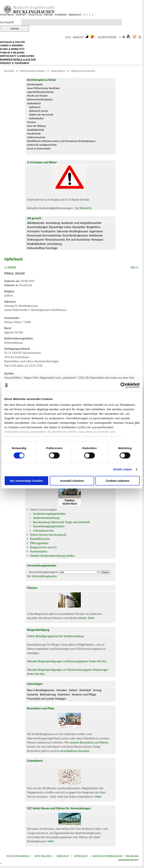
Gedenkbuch (58, 71)
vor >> (135, 267)
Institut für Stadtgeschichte (42, 145)
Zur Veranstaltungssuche (42, 576)
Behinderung (48, 694)
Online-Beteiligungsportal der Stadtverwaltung (55, 636)
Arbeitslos (64, 694)
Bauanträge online (60, 227)
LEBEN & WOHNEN (12, 45)
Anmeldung (53, 223)
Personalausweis (55, 240)
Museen (31, 122)
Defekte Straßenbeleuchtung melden (52, 556)
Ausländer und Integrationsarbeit (81, 223)
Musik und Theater (37, 96)
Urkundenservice (43, 531)
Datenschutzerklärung (107, 856)
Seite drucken (43, 856)
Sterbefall (85, 690)
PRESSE (48, 15)
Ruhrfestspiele (35, 84)
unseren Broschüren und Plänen (89, 742)
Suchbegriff (7, 22)
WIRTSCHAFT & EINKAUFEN (17, 56)
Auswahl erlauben (72, 481)
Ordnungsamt (35, 240)
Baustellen (79, 227)
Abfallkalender (36, 223)
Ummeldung (54, 244)
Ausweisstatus (39, 551)
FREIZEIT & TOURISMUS (15, 63)
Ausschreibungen (37, 227)
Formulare (33, 231)
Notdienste (96, 235)
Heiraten (62, 690)
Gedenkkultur (36, 118)
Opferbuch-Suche (38, 111)
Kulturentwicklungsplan (40, 99)
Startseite (9, 71)
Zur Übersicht (83, 208)
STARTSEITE (7, 15)
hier (87, 200)
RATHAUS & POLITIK (13, 42)
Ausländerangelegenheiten (49, 514)
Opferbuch (35, 107)
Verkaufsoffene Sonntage (42, 248)
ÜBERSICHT (75, 15)
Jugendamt (96, 231)
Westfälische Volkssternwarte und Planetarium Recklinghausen (61, 141)
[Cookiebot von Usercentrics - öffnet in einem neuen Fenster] (123, 385)
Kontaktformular (40, 539)
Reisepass (97, 240)
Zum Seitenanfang (18, 856)
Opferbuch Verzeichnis (83, 71)
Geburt (73, 690)
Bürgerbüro (93, 227)
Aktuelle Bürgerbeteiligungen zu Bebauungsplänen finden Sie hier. (67, 661)
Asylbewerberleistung (46, 518)
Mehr (91, 618)
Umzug (97, 690)
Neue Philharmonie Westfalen (43, 88)
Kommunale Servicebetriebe (44, 235)
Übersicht (63, 856)
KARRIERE (61, 15)
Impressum (81, 856)
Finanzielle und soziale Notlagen (46, 699)
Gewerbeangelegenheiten (49, 526)
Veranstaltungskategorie (43, 572)
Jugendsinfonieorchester (40, 92)
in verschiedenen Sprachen (73, 751)
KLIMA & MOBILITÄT (12, 49)
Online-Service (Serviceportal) (48, 535)
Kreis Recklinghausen (75, 235)
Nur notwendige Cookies (26, 481)
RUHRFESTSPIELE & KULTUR (18, 60)
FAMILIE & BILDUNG (12, 53)
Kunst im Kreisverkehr (39, 149)
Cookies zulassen (118, 481)
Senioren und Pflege (84, 694)
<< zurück (10, 267)
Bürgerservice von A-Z (43, 547)
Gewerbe (33, 694)
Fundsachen (48, 231)
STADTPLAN (35, 15)
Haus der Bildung (36, 126)
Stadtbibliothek (35, 130)
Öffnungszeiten (39, 543)
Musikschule (34, 134)
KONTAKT (21, 15)
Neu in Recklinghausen (41, 690)
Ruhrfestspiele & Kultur (33, 71)
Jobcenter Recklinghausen (72, 231)
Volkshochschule (36, 137)
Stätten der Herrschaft (41, 115)
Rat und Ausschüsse (78, 240)
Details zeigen (123, 469)
